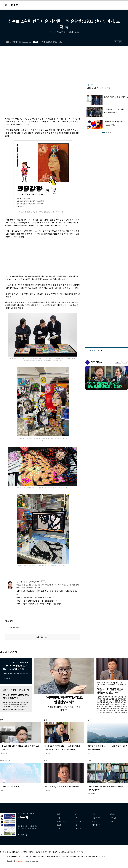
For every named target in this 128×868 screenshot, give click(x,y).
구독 (36, 42)
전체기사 (78, 829)
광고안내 (113, 821)
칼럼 (58, 829)
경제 (76, 814)
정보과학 (78, 821)
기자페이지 (96, 825)
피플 (76, 825)
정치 (58, 814)
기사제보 (113, 814)
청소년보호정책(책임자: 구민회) (74, 852)
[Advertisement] (32, 256)
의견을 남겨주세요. (14, 627)
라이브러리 (96, 821)
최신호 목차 (96, 818)
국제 (76, 818)
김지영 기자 (22, 582)
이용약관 (46, 852)
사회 (58, 818)
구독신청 (113, 818)
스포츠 (59, 825)
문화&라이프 (61, 821)
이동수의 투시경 (95, 88)
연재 (94, 814)
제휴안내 (32, 852)
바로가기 (118, 362)
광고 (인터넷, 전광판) (21, 852)
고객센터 (39, 852)
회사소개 (10, 852)
